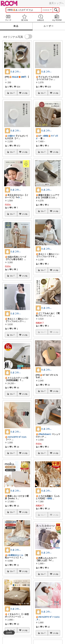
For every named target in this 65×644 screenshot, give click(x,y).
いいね (25, 93)
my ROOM (57, 18)
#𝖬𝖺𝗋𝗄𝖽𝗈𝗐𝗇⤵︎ (45, 434)
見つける (24, 18)
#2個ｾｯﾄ (11, 136)
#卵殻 (49, 498)
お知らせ (41, 18)
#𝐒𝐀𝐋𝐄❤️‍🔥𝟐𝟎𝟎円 (19, 77)
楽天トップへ (56, 3)
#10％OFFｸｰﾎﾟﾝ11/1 (17, 437)
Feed (8, 18)
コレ (12, 93)
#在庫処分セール (15, 555)
